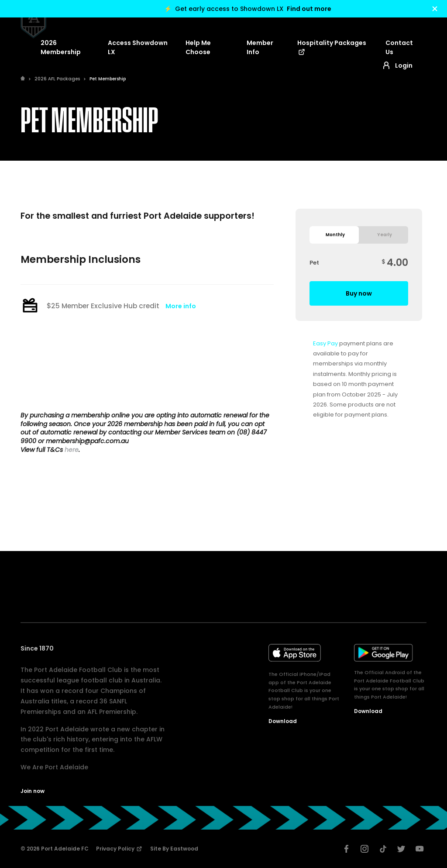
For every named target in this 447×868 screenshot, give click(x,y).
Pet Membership (108, 79)
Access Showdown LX (138, 47)
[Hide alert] (435, 9)
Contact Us (399, 47)
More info (181, 306)
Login (397, 65)
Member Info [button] (260, 47)
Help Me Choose (198, 47)
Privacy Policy (119, 849)
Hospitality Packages (332, 47)
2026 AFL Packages (57, 79)
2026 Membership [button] (61, 47)
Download (283, 721)
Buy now (359, 293)
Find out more (309, 9)
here (72, 450)
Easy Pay (325, 343)
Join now (33, 791)
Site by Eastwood (174, 849)
